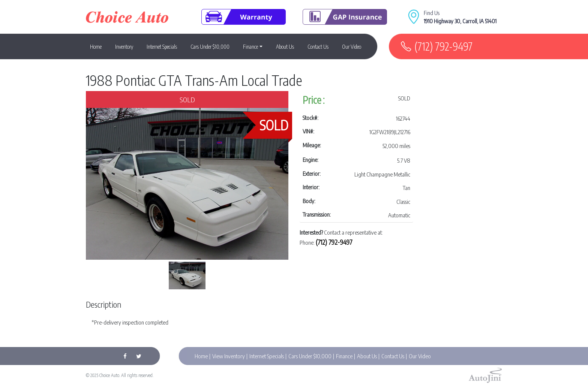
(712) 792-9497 (443, 46)
